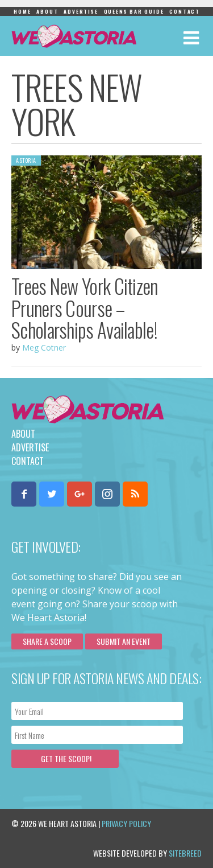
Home (22, 11)
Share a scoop (47, 641)
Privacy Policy (126, 823)
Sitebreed (185, 853)
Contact (185, 11)
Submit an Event (124, 641)
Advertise (81, 11)
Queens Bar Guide (134, 11)
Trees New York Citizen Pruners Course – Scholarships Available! (85, 308)
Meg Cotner (44, 347)
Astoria (26, 160)
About (47, 11)
